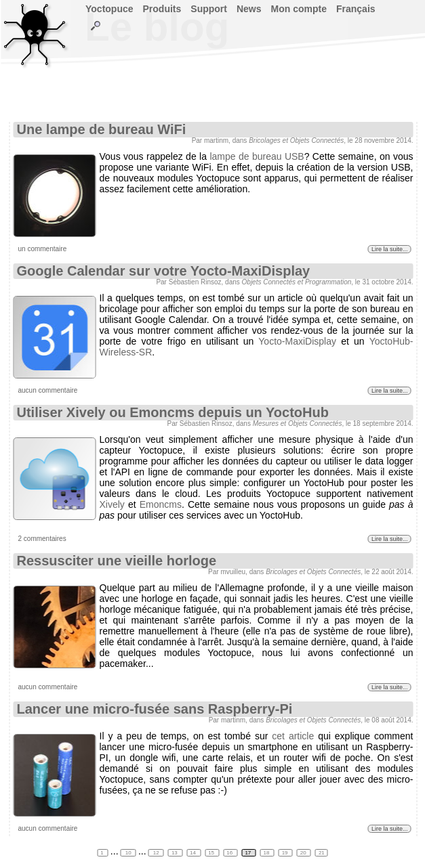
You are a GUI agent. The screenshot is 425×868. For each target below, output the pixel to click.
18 (267, 853)
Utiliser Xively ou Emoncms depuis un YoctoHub (173, 412)
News (249, 9)
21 (322, 853)
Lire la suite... (390, 249)
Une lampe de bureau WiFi (102, 129)
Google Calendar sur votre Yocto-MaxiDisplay (164, 271)
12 (156, 853)
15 (212, 853)
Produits (162, 9)
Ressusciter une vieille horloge (117, 561)
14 (194, 853)
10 (128, 853)
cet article (293, 736)
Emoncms (161, 504)
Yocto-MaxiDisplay (297, 341)
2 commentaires (42, 539)
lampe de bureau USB (257, 156)
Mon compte (299, 9)
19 (286, 853)
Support (209, 9)
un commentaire (43, 249)
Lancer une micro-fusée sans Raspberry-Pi (155, 709)
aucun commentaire (48, 390)
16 (230, 853)
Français (356, 9)
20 (304, 853)
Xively (112, 504)
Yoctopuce (109, 9)
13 (175, 853)
